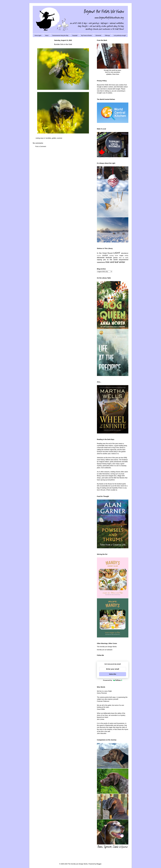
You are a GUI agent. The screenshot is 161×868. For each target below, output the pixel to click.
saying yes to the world (107, 260)
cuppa (121, 255)
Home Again (38, 35)
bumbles (48, 138)
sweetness (101, 262)
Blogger (99, 864)
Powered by (113, 680)
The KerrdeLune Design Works (107, 647)
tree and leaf (112, 262)
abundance (125, 253)
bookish (99, 256)
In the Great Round (105, 253)
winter (122, 262)
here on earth (124, 258)
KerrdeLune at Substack (105, 650)
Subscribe (113, 674)
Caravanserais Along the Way (60, 35)
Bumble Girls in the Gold (63, 44)
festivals (109, 258)
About (47, 35)
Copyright (75, 35)
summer (60, 138)
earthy (126, 256)
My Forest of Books (87, 35)
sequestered (124, 260)
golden (54, 138)
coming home (114, 256)
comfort (105, 255)
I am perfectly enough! (120, 35)
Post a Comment (41, 146)
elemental (101, 258)
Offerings (107, 35)
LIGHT (117, 253)
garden (116, 258)
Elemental (98, 35)
